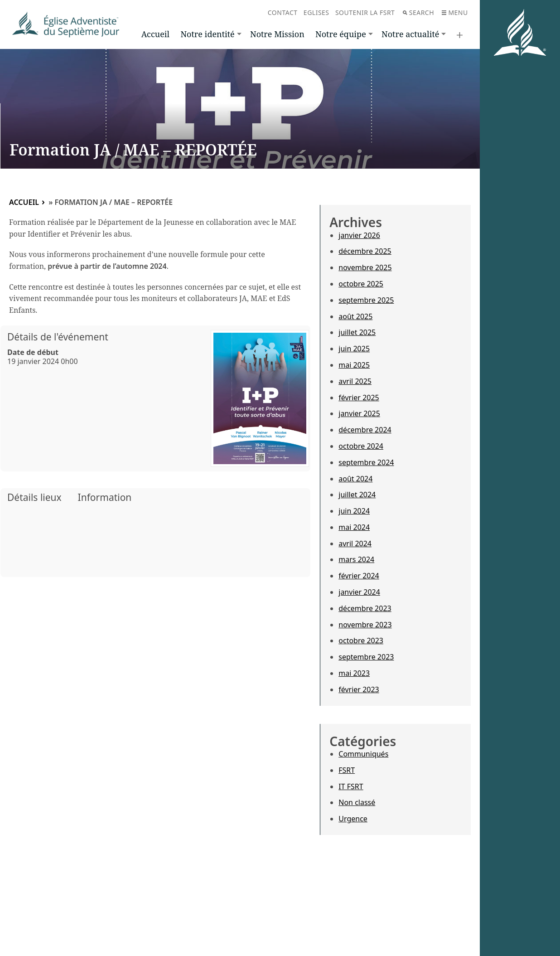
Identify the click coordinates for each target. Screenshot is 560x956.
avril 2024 (355, 544)
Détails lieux (34, 497)
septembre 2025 (366, 300)
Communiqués (363, 754)
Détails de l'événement (58, 337)
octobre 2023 (361, 641)
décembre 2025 (365, 251)
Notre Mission (277, 34)
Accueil (155, 34)
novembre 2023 (365, 625)
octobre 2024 (361, 446)
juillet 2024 (357, 495)
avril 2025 (355, 381)
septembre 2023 (366, 657)
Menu (455, 12)
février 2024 (359, 576)
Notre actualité (410, 34)
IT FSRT (351, 786)
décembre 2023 (365, 608)
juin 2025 (354, 349)
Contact (283, 12)
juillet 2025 (357, 332)
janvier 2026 (359, 235)
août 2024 (355, 479)
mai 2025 (354, 365)
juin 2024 (354, 511)
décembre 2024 (365, 430)
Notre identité (207, 34)
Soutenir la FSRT (365, 12)
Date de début (33, 352)
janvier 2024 (359, 592)
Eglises (316, 12)
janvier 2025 (359, 413)
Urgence (353, 819)
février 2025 (359, 398)
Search (418, 12)
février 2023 (359, 689)
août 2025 (355, 316)
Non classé (357, 802)
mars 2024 (356, 559)
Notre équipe (341, 34)
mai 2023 (354, 673)
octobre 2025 (361, 284)
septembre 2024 (366, 462)
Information (105, 497)
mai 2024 (354, 527)
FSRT (347, 770)
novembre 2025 (365, 267)
